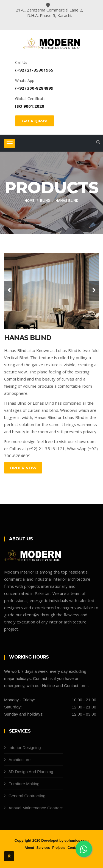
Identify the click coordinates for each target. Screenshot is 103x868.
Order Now (23, 468)
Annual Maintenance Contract (36, 808)
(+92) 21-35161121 (46, 449)
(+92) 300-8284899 (34, 88)
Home (30, 201)
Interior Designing (25, 748)
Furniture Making (24, 784)
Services (43, 848)
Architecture (20, 760)
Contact (74, 848)
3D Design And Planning (31, 772)
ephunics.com (76, 840)
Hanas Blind (67, 201)
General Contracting (27, 796)
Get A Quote (35, 121)
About (29, 848)
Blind (45, 201)
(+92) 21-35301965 (34, 70)
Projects (59, 848)
